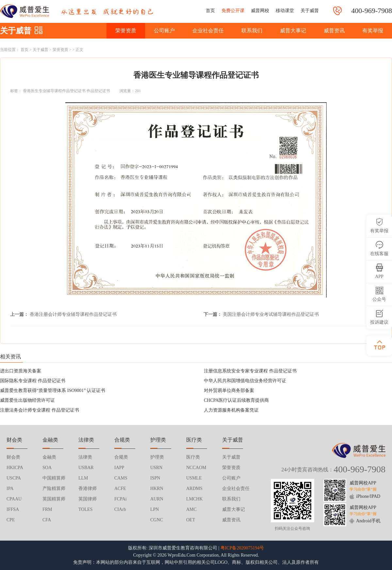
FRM (47, 509)
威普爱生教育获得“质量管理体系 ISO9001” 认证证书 (53, 391)
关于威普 (310, 11)
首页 (210, 11)
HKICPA (15, 468)
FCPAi (121, 499)
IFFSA (13, 509)
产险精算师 (54, 489)
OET (191, 520)
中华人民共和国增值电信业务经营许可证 (245, 381)
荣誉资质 (126, 31)
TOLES (85, 509)
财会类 (13, 457)
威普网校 (260, 11)
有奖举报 (373, 31)
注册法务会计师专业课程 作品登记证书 (40, 410)
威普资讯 (334, 31)
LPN (155, 509)
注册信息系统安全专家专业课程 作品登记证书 (250, 371)
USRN (156, 468)
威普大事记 (293, 31)
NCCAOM (196, 468)
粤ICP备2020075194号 (242, 548)
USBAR (86, 468)
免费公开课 (233, 11)
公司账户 (164, 31)
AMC (191, 509)
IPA (10, 489)
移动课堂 (285, 11)
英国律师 (88, 499)
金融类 (49, 457)
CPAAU (14, 499)
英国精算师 (54, 499)
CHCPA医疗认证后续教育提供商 (236, 400)
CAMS (121, 478)
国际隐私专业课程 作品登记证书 (33, 381)
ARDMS (194, 489)
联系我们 (252, 31)
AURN (157, 499)
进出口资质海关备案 (21, 371)
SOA (47, 468)
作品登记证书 (98, 91)
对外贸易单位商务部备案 (229, 391)
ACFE (120, 489)
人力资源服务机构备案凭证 (231, 410)
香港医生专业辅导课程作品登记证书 (54, 91)
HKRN (157, 489)
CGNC (157, 520)
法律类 (85, 457)
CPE (11, 520)
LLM (83, 478)
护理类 (157, 457)
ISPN (155, 478)
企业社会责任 (208, 31)
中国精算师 (54, 478)
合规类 (121, 457)
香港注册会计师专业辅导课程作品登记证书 (73, 314)
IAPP (119, 468)
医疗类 (193, 457)
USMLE (194, 478)
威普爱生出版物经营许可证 (27, 400)
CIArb (120, 509)
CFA (47, 520)
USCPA (14, 478)
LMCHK (195, 499)
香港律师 (88, 489)
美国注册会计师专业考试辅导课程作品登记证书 (271, 314)
